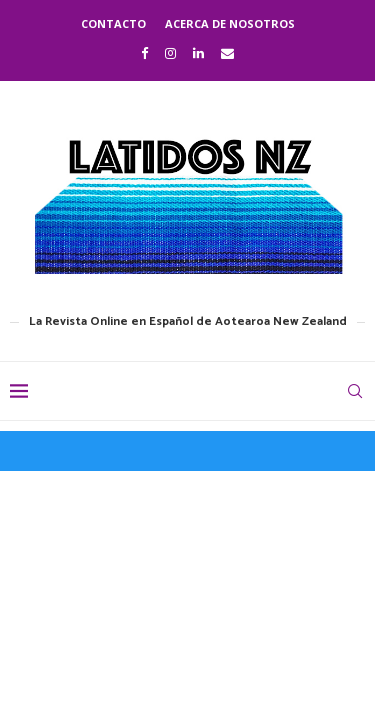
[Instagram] (170, 53)
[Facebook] (144, 53)
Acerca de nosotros (230, 23)
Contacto (113, 23)
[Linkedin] (198, 53)
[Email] (227, 53)
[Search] (355, 391)
